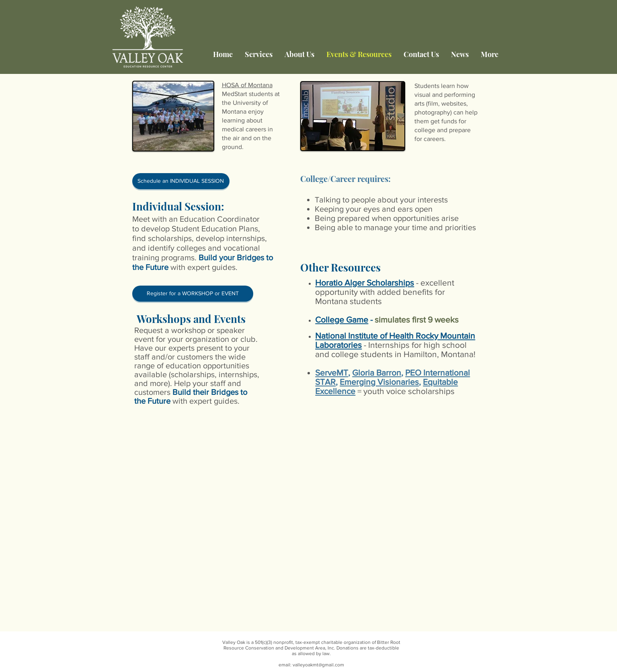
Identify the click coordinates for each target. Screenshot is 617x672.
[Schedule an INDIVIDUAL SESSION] (181, 181)
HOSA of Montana (247, 85)
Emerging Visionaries (379, 382)
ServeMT (332, 373)
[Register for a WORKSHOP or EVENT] (193, 294)
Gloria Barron (377, 373)
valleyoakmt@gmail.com (318, 665)
